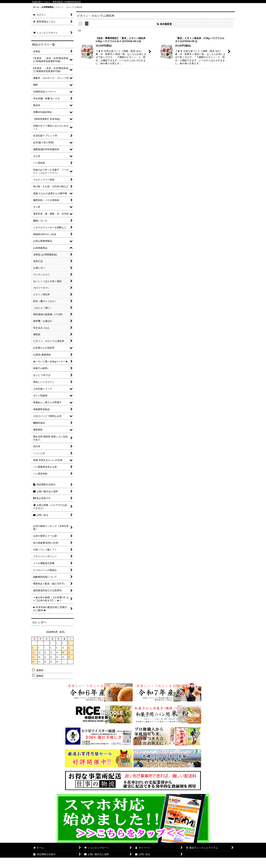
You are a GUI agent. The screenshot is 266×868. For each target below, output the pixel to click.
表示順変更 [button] (164, 24)
